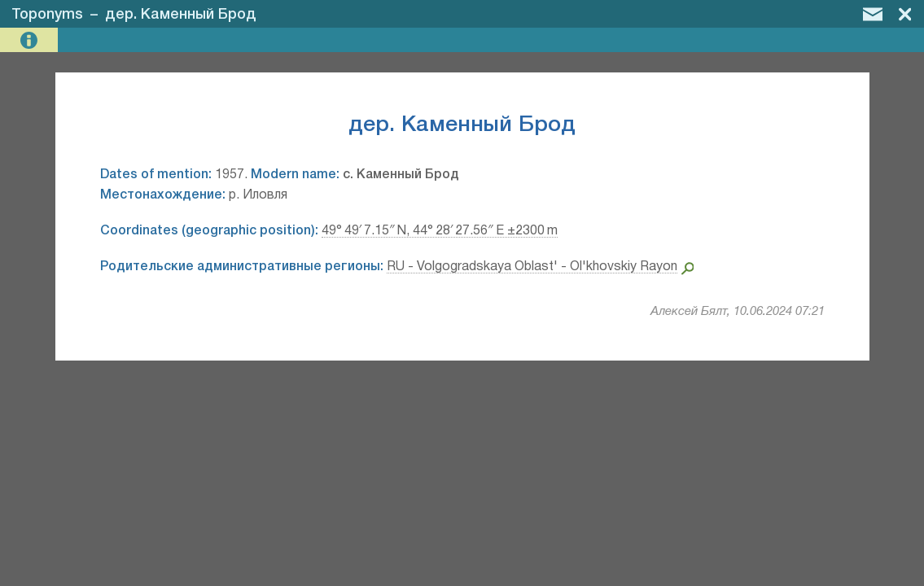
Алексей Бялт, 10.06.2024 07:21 (738, 312)
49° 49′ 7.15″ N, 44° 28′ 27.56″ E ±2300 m (440, 231)
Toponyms (47, 15)
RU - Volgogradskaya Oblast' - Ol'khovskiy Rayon (532, 267)
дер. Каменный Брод (181, 15)
